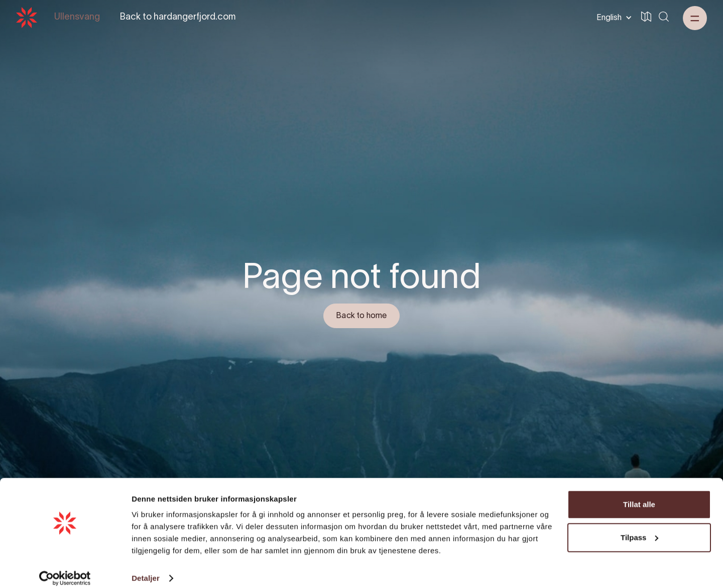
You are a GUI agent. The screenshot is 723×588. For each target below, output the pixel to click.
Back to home (361, 316)
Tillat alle (639, 494)
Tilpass (639, 527)
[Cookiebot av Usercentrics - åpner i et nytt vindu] (65, 568)
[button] (612, 18)
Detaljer (146, 568)
